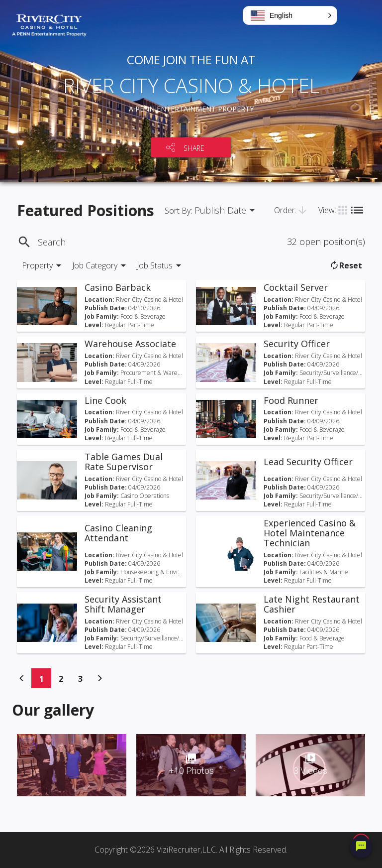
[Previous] (22, 678)
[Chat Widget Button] (361, 847)
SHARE (194, 148)
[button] (290, 15)
